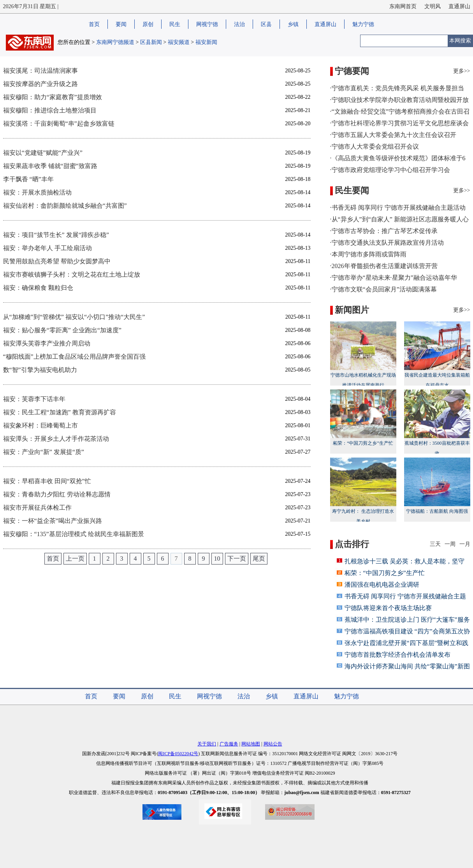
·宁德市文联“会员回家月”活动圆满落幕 (383, 289)
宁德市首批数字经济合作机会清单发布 (397, 655)
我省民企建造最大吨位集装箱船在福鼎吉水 (437, 355)
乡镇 (293, 24)
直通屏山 (459, 6)
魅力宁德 (363, 24)
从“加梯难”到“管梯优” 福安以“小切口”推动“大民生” (74, 317)
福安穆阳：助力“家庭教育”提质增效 (53, 97)
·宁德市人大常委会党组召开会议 (375, 146)
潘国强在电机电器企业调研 (382, 585)
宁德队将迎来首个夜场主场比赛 (388, 608)
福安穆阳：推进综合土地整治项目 (50, 110)
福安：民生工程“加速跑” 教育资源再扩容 (60, 412)
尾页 (259, 559)
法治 (239, 24)
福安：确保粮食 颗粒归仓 (38, 288)
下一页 (237, 559)
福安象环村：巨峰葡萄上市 (40, 425)
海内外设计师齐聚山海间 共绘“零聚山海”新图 (407, 666)
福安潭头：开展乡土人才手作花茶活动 (56, 439)
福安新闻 (206, 42)
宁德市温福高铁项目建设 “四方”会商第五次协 (407, 631)
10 (217, 559)
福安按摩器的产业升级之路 (40, 84)
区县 (266, 24)
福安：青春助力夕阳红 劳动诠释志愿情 (57, 494)
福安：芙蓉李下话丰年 (34, 399)
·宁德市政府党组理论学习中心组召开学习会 (390, 170)
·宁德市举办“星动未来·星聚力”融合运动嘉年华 (394, 278)
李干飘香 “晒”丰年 (28, 179)
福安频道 (179, 42)
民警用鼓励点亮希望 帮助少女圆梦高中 (57, 261)
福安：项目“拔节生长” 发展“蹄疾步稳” (56, 235)
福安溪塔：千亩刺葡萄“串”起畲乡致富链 (59, 124)
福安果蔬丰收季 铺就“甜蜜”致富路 (50, 166)
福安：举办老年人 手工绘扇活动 (47, 248)
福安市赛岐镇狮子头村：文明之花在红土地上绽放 (72, 274)
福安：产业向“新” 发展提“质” (44, 452)
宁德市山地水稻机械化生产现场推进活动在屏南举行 (363, 355)
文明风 (433, 6)
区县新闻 (151, 42)
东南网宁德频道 (115, 42)
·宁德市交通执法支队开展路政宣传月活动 (387, 243)
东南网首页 (403, 6)
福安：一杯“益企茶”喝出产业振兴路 (53, 521)
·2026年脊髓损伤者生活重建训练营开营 (384, 266)
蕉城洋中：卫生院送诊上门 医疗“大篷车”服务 (407, 620)
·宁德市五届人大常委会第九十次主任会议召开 (393, 135)
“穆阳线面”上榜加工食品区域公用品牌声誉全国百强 (74, 357)
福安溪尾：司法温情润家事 (40, 71)
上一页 (75, 559)
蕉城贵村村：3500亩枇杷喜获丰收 (437, 423)
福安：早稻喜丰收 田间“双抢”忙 (47, 481)
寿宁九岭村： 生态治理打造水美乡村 (363, 491)
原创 (148, 24)
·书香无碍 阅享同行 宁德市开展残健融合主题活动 (398, 208)
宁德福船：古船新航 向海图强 (437, 486)
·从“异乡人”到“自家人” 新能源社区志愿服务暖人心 (399, 219)
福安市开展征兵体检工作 (37, 508)
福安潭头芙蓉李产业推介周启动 (47, 343)
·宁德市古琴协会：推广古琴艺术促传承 (384, 231)
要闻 (121, 24)
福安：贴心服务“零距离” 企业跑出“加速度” (62, 330)
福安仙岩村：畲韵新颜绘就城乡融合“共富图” (65, 206)
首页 (94, 24)
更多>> (462, 71)
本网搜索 (460, 41)
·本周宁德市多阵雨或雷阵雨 (368, 254)
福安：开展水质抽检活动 (37, 192)
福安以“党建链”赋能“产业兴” (43, 153)
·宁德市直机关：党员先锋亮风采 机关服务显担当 (397, 88)
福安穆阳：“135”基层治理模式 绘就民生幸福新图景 (74, 534)
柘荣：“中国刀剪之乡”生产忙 (363, 418)
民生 (175, 24)
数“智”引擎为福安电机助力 (40, 370)
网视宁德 (207, 24)
